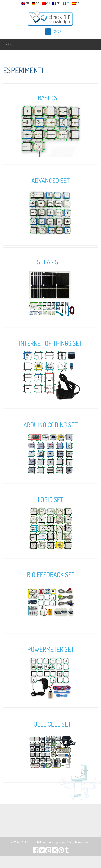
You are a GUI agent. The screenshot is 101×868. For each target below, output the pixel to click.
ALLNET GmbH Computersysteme (43, 842)
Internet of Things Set (50, 343)
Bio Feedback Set (51, 574)
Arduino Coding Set (50, 425)
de (35, 3)
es (75, 3)
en (25, 3)
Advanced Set (50, 180)
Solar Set (51, 262)
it (66, 3)
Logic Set (50, 499)
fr (56, 3)
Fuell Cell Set (51, 724)
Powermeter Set (51, 649)
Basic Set (51, 98)
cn (46, 3)
